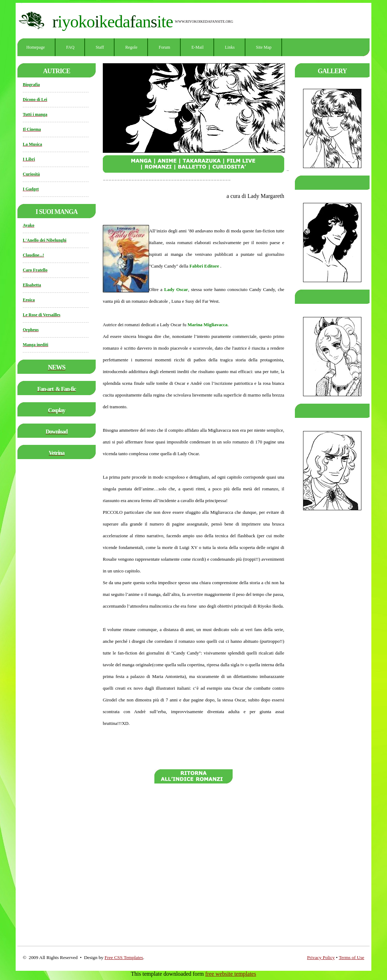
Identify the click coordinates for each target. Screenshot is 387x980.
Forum (164, 47)
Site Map (264, 47)
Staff (100, 47)
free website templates (231, 974)
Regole (131, 47)
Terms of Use (351, 957)
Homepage (36, 47)
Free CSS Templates (124, 957)
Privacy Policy (321, 957)
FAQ (70, 47)
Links (230, 47)
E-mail (197, 47)
